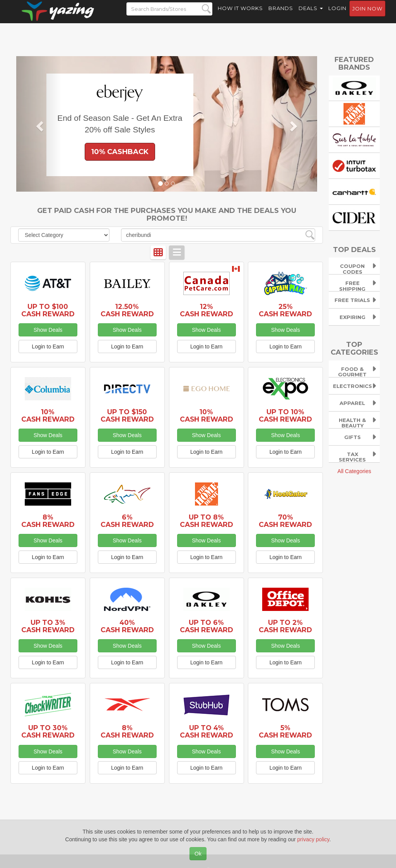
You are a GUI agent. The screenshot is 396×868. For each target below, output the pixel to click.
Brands (281, 15)
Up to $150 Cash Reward (127, 415)
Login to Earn (48, 347)
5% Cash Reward (285, 731)
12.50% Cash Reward (127, 310)
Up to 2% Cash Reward (285, 626)
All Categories (354, 471)
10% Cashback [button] (120, 152)
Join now (367, 16)
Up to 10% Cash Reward (285, 415)
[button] (39, 124)
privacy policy (313, 839)
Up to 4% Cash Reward (207, 731)
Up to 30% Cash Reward (48, 731)
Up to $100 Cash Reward (48, 310)
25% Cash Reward (285, 310)
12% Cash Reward (207, 310)
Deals (311, 15)
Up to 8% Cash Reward (207, 521)
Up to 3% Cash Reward (48, 626)
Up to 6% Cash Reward (207, 626)
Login (337, 15)
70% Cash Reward (285, 521)
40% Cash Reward (127, 626)
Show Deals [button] (48, 330)
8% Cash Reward (48, 521)
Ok (198, 854)
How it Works (240, 15)
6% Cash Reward (127, 521)
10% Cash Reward (48, 415)
